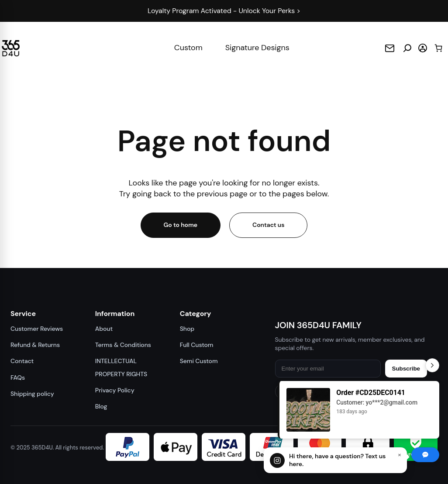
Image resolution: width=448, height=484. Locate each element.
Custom (188, 48)
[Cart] (439, 48)
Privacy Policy (115, 390)
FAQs (18, 378)
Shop (189, 329)
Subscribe (406, 369)
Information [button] (115, 314)
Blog (103, 406)
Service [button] (23, 314)
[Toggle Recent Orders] (432, 365)
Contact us (268, 225)
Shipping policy (31, 394)
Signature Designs (257, 48)
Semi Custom (200, 361)
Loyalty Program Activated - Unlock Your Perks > (224, 11)
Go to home (181, 225)
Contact (21, 361)
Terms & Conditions (123, 345)
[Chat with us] (335, 460)
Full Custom (198, 345)
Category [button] (197, 314)
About (104, 329)
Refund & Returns (34, 345)
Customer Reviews (36, 329)
